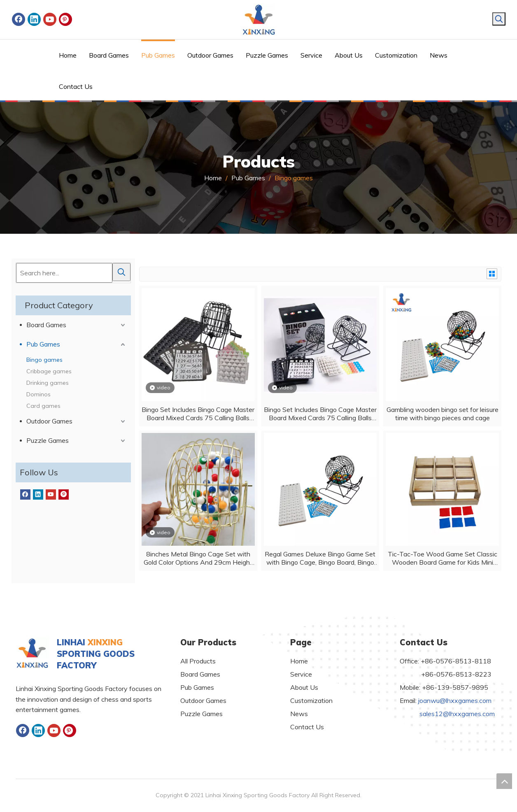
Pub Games (43, 344)
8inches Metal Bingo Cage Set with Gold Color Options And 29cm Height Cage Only (198, 558)
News (299, 714)
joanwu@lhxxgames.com (455, 700)
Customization (311, 700)
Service (301, 674)
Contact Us (307, 727)
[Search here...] (64, 273)
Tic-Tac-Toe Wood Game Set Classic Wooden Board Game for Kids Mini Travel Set (442, 558)
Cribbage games (49, 371)
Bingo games (44, 360)
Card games (43, 406)
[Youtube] (50, 19)
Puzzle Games (48, 440)
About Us (304, 687)
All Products (198, 661)
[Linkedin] (34, 19)
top (504, 781)
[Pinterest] (65, 19)
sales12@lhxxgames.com (457, 714)
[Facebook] (19, 19)
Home (299, 661)
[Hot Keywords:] (499, 19)
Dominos (38, 394)
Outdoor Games (49, 421)
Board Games (46, 325)
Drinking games (48, 383)
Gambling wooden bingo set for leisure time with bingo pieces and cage (442, 414)
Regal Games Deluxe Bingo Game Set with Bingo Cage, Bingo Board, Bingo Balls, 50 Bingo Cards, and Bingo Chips (320, 558)
